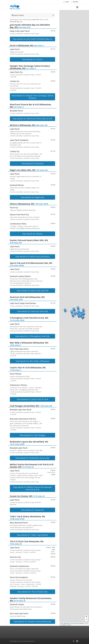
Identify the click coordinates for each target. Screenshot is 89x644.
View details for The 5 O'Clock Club (32, 592)
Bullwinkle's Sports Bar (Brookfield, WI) (29, 442)
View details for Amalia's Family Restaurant (32, 622)
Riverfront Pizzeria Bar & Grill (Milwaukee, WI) (31, 106)
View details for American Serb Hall (32, 311)
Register (75, 2)
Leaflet (61, 623)
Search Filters (18, 15)
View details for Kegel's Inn (32, 197)
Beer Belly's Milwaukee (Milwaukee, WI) (29, 343)
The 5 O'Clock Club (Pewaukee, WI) (27, 541)
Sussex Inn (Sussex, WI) (21, 496)
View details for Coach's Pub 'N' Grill (32, 399)
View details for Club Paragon (32, 435)
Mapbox (69, 625)
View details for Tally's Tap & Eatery (32, 535)
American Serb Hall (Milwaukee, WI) (27, 297)
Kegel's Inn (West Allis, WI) (23, 170)
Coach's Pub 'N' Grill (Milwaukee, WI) (28, 368)
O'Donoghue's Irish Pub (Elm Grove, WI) (29, 318)
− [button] (86, 620)
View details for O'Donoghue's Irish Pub (32, 336)
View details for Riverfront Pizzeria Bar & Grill (32, 119)
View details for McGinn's (32, 164)
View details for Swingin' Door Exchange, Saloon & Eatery (32, 97)
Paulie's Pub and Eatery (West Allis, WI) (29, 240)
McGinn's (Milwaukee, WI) (22, 125)
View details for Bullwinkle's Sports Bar (32, 458)
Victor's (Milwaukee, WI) (22, 45)
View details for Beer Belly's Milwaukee (32, 361)
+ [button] (86, 617)
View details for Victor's (32, 59)
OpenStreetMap (74, 623)
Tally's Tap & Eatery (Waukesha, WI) (27, 516)
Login (66, 2)
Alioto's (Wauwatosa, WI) (22, 204)
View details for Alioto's (32, 234)
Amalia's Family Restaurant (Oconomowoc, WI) (31, 599)
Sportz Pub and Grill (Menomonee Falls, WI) (31, 263)
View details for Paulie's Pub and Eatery (32, 257)
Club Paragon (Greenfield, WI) (24, 406)
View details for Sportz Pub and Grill (32, 291)
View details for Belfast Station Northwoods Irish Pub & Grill (32, 488)
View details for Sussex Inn (32, 510)
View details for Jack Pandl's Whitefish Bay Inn (32, 39)
